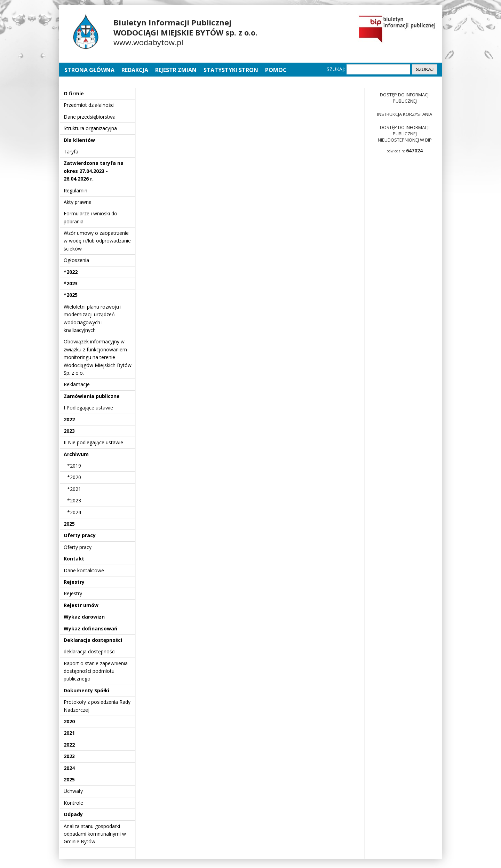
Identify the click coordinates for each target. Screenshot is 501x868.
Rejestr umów (81, 605)
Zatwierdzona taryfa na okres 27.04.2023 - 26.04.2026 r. (94, 171)
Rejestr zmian (176, 70)
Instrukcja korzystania (405, 114)
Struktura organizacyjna (90, 128)
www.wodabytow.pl (148, 42)
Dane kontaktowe (84, 570)
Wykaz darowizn (84, 617)
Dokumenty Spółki (86, 690)
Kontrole (73, 803)
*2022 (71, 272)
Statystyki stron (231, 70)
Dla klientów (79, 140)
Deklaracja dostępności (93, 640)
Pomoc (276, 70)
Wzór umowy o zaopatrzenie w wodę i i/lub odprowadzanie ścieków (97, 241)
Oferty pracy (80, 535)
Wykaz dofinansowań (90, 628)
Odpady (73, 814)
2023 (69, 431)
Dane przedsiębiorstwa (90, 117)
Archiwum (76, 454)
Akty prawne (78, 202)
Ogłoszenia (76, 260)
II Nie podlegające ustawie (93, 442)
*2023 (71, 283)
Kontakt (74, 559)
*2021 (74, 489)
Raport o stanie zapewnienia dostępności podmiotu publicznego (96, 671)
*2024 (74, 512)
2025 (69, 524)
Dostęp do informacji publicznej (405, 98)
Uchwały (73, 791)
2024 (69, 768)
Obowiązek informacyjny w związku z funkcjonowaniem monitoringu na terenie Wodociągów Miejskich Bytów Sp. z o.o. (98, 357)
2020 (69, 721)
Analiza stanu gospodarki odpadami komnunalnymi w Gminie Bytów (95, 834)
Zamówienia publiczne (92, 396)
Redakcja (135, 70)
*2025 (71, 295)
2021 (69, 733)
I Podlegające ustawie (88, 408)
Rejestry (74, 582)
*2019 (74, 466)
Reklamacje (77, 384)
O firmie (74, 93)
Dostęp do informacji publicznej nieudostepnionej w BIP (405, 134)
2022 (69, 419)
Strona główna (90, 70)
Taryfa (71, 152)
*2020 (74, 477)
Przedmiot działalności (89, 105)
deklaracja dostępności (90, 651)
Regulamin (75, 190)
